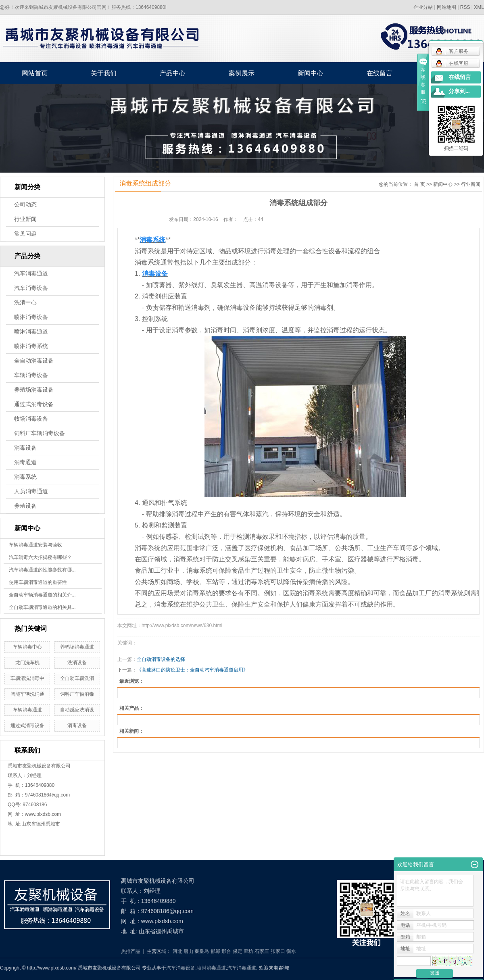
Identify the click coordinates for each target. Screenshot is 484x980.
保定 (238, 951)
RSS (465, 7)
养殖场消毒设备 (34, 390)
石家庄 (262, 951)
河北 (177, 951)
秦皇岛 (202, 951)
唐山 (188, 951)
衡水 (291, 951)
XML (479, 7)
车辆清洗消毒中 (27, 678)
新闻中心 (311, 73)
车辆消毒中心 (27, 647)
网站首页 (35, 73)
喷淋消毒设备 (31, 317)
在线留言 (380, 73)
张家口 (278, 951)
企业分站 (423, 7)
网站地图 (446, 7)
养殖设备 (25, 506)
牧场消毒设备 (31, 419)
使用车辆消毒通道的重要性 (38, 582)
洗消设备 (77, 663)
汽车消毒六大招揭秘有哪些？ (40, 557)
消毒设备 (25, 448)
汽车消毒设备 (31, 288)
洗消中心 (25, 303)
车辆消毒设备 (31, 375)
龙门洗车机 (27, 663)
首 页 (419, 184)
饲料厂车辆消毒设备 (40, 433)
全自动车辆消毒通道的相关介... (42, 595)
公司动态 (25, 205)
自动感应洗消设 (77, 710)
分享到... (459, 91)
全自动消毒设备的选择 (161, 659)
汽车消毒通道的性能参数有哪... (42, 570)
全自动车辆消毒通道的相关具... (42, 607)
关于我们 (104, 73)
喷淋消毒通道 (31, 332)
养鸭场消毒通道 (77, 647)
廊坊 (248, 951)
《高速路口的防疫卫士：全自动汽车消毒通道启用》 (192, 670)
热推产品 (131, 951)
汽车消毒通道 (31, 274)
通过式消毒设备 (34, 404)
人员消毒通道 (31, 491)
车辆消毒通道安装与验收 (35, 545)
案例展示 (242, 73)
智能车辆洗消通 (27, 694)
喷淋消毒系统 (31, 346)
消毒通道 (25, 462)
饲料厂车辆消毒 (77, 694)
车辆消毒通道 (27, 710)
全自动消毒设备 (34, 361)
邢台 (226, 951)
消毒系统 (25, 477)
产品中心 (173, 73)
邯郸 (215, 951)
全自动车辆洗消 (77, 678)
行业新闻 (25, 219)
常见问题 (25, 234)
